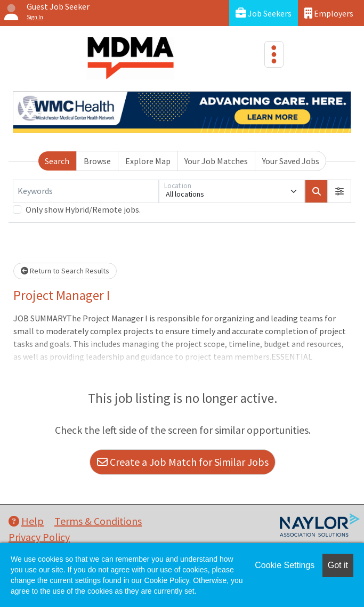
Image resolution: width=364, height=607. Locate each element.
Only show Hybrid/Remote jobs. (83, 209)
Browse (97, 161)
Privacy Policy (39, 537)
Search (57, 161)
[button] (339, 191)
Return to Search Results (65, 271)
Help (26, 521)
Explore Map (148, 161)
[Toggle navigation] (274, 54)
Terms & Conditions (98, 521)
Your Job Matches (216, 161)
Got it (338, 565)
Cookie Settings (285, 565)
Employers (329, 13)
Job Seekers (264, 13)
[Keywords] (86, 191)
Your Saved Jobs (291, 161)
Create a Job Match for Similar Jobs (183, 462)
